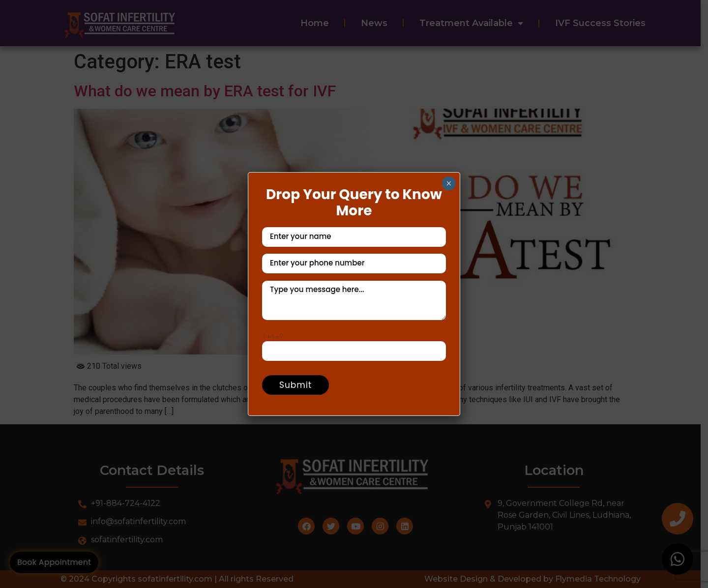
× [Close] (449, 183)
